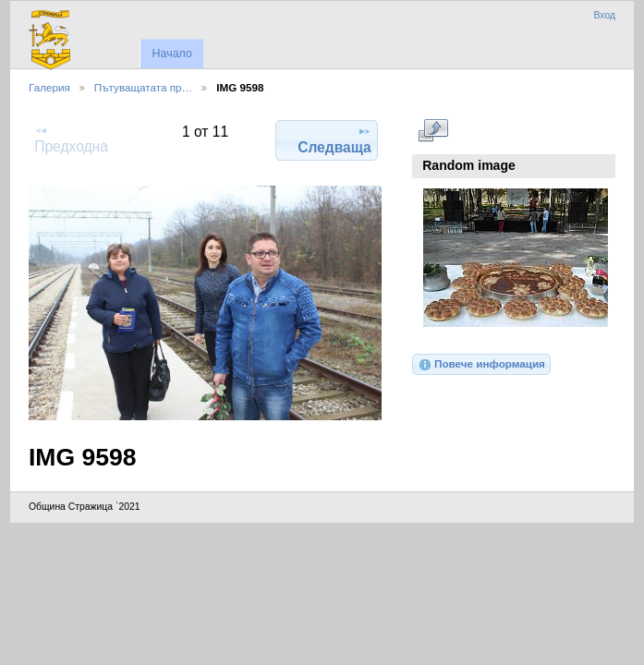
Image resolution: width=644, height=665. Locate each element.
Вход (604, 15)
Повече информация (481, 365)
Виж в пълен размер (433, 130)
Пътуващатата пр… (143, 87)
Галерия (49, 87)
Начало (171, 54)
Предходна (71, 139)
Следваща (334, 139)
